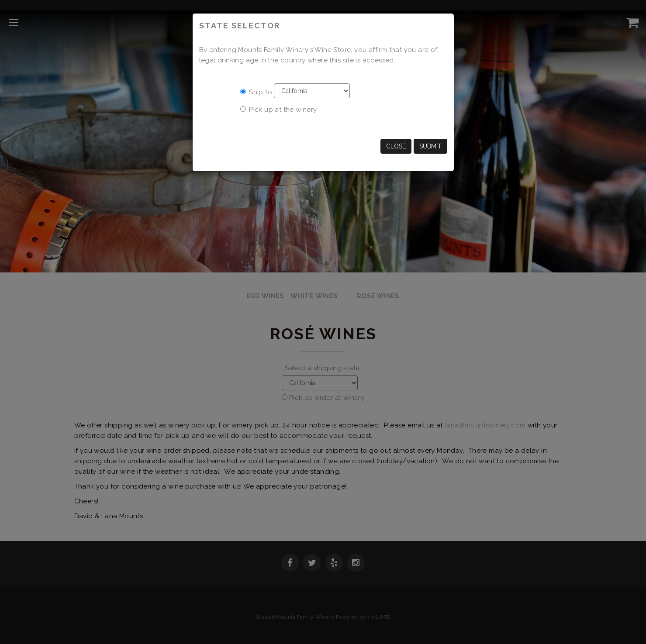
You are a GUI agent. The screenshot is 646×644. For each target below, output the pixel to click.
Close (396, 146)
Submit (430, 146)
